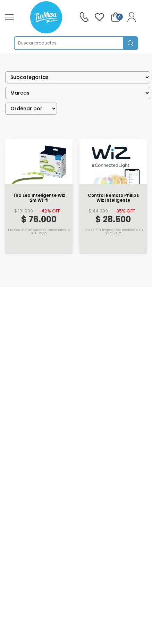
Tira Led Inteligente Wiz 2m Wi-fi (39, 198)
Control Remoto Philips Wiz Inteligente (113, 198)
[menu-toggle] (9, 17)
